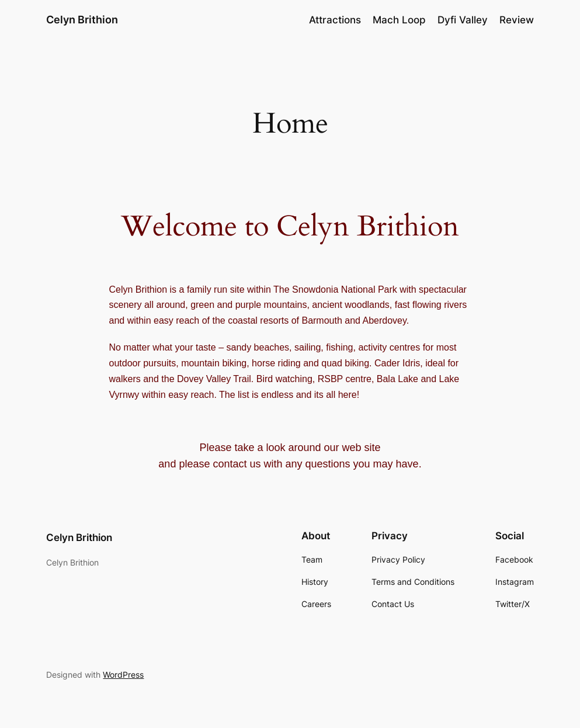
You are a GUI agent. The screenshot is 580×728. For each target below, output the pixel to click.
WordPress (123, 675)
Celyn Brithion (82, 20)
